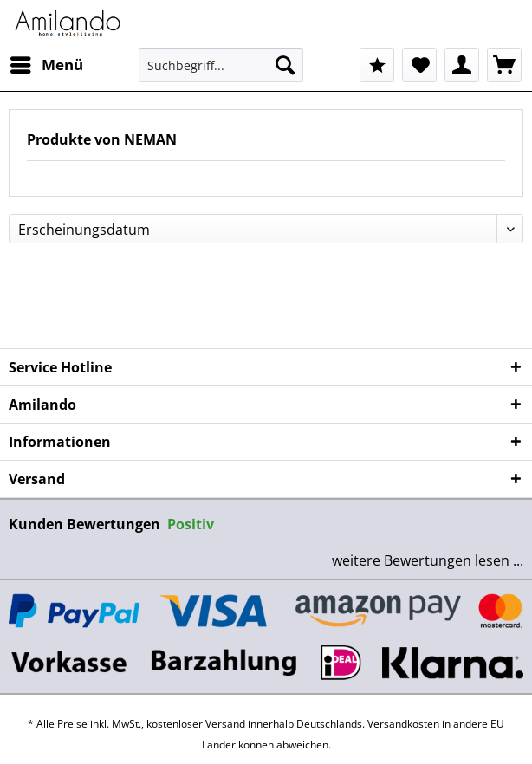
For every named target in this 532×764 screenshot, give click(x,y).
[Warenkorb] (504, 65)
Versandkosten (403, 724)
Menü (47, 63)
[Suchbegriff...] (221, 65)
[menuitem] (46, 65)
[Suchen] (285, 65)
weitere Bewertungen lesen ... (428, 560)
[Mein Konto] (462, 65)
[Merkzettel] (419, 65)
